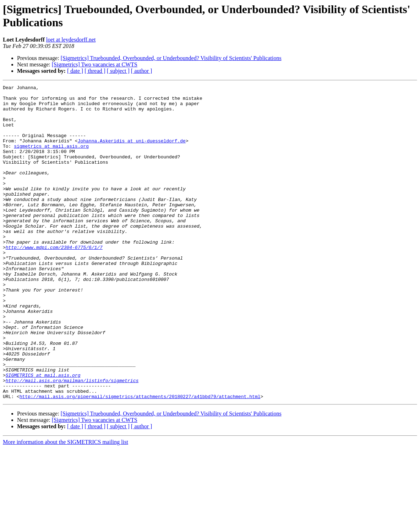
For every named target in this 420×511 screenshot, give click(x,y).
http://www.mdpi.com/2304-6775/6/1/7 (54, 280)
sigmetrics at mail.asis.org (51, 159)
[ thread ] (95, 71)
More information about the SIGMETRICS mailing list (66, 505)
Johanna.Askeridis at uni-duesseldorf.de (132, 152)
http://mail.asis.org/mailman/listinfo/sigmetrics (72, 440)
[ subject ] (118, 71)
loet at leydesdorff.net (71, 40)
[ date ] (75, 71)
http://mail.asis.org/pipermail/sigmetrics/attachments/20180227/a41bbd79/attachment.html (140, 459)
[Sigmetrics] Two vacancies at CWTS (95, 64)
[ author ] (142, 71)
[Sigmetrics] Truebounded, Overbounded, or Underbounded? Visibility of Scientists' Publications (171, 58)
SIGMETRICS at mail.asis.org (43, 434)
